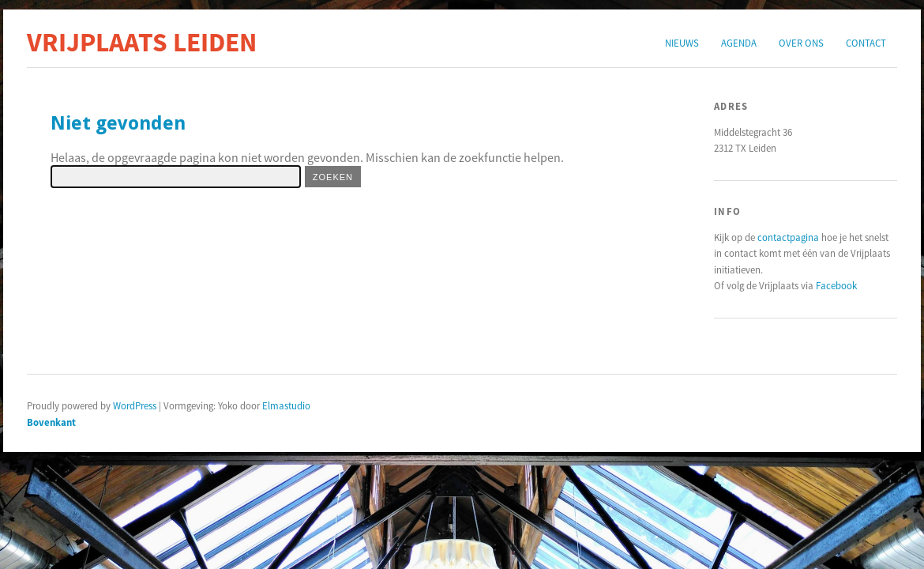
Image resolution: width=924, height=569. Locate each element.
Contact (866, 43)
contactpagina (788, 237)
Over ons (801, 43)
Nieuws (682, 43)
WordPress (135, 405)
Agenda (739, 43)
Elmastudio (286, 405)
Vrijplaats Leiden (142, 42)
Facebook (836, 285)
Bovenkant (51, 422)
